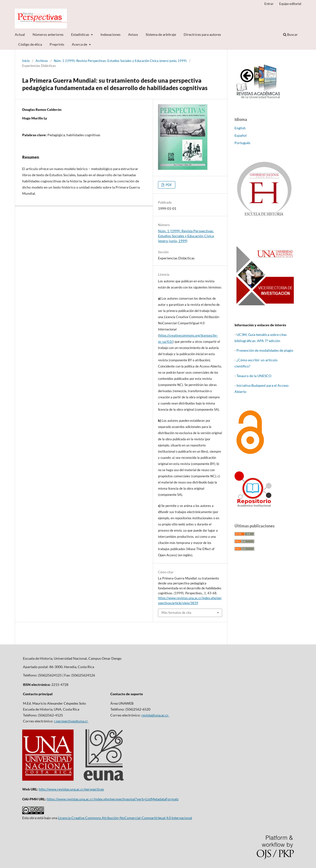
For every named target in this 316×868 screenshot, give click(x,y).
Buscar (290, 34)
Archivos (42, 61)
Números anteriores (48, 34)
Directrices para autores (202, 34)
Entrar (269, 4)
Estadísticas (80, 34)
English (240, 128)
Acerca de (80, 44)
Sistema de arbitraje (161, 34)
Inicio (26, 61)
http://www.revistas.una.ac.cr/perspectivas (71, 789)
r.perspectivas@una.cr (71, 721)
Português (242, 143)
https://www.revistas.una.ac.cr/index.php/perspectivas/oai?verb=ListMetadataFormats (113, 799)
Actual (20, 34)
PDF (168, 185)
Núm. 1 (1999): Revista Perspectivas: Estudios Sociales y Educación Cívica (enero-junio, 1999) (120, 61)
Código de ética (30, 44)
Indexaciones (110, 34)
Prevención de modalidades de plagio (265, 350)
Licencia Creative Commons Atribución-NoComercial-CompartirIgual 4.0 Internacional (125, 818)
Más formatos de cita (176, 613)
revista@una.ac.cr (155, 715)
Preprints (57, 44)
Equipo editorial (290, 4)
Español (241, 135)
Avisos (133, 34)
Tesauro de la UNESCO (254, 376)
